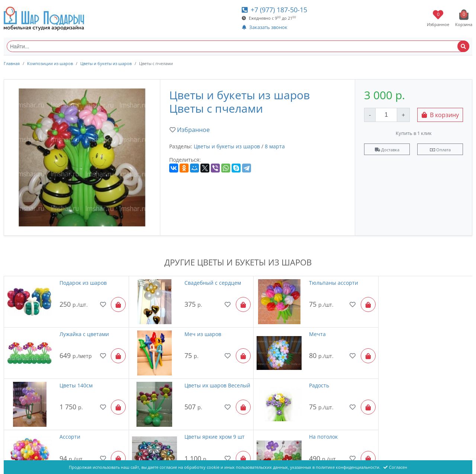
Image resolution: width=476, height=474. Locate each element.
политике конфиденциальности (348, 467)
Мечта (182, 331)
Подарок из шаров (80, 283)
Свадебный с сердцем (202, 283)
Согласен (395, 467)
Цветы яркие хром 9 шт (321, 379)
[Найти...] (238, 46)
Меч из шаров (75, 331)
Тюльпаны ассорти (315, 283)
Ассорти (184, 379)
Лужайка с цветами (432, 283)
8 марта (275, 146)
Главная (12, 63)
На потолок (422, 379)
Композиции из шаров (50, 63)
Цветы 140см (307, 331)
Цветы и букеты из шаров (106, 63)
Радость (66, 379)
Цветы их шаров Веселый (429, 334)
